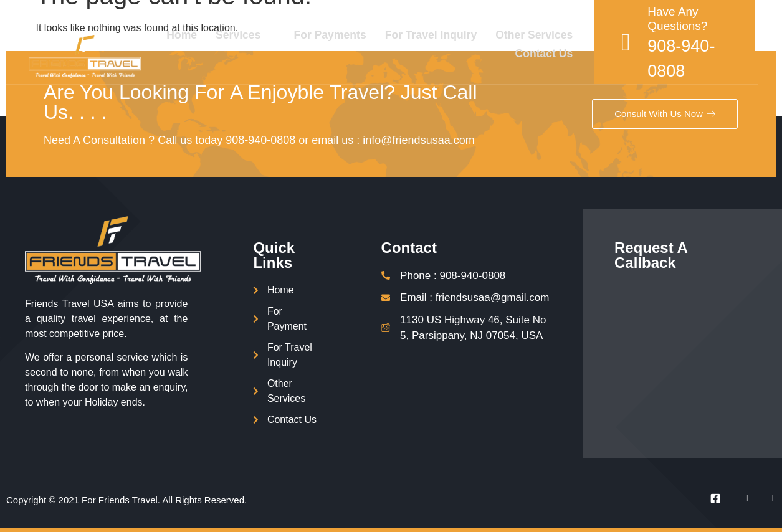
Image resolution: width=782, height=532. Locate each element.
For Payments (344, 34)
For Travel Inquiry (447, 34)
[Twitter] (739, 498)
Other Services (552, 34)
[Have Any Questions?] (645, 42)
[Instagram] (766, 498)
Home (194, 34)
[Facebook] (711, 498)
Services (256, 34)
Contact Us (562, 51)
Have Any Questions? (697, 19)
